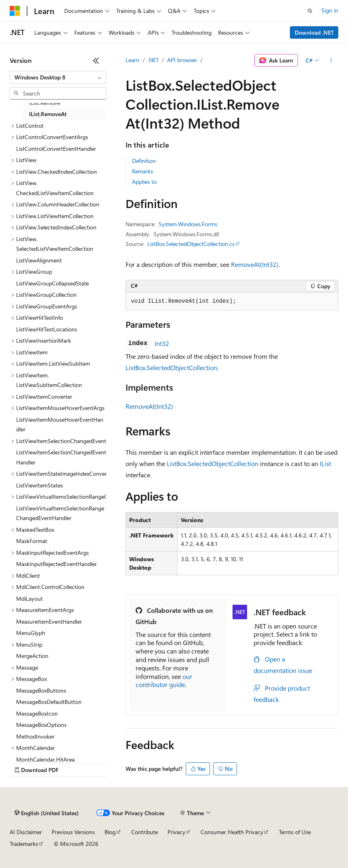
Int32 (162, 343)
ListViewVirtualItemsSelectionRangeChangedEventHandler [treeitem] (60, 513)
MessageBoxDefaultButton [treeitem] (49, 702)
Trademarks (24, 844)
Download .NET (314, 32)
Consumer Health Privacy (232, 832)
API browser (182, 60)
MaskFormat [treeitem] (32, 541)
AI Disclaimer (26, 832)
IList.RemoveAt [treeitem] (48, 114)
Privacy (176, 832)
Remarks (143, 171)
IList (325, 463)
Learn (132, 60)
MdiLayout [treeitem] (29, 598)
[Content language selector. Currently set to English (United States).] (47, 813)
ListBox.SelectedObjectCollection (171, 367)
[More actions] (331, 60)
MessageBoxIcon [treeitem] (37, 713)
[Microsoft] (15, 11)
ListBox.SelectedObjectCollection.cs (191, 244)
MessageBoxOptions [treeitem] (41, 725)
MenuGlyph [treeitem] (31, 633)
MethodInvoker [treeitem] (35, 736)
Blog (110, 832)
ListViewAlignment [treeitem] (39, 260)
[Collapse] (96, 60)
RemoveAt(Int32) (255, 264)
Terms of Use (295, 832)
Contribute (145, 832)
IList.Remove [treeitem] (45, 103)
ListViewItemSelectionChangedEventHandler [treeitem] (61, 457)
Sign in (330, 10)
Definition (144, 161)
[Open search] (310, 11)
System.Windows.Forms (188, 224)
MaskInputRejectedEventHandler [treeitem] (57, 564)
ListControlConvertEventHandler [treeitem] (56, 149)
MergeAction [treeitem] (32, 656)
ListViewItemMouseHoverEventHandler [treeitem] (60, 425)
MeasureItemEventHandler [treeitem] (49, 621)
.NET (153, 60)
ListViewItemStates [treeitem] (40, 485)
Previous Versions (73, 832)
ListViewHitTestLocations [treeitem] (47, 329)
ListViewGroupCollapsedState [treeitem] (52, 283)
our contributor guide (164, 681)
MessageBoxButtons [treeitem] (41, 690)
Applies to (144, 182)
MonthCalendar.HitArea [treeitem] (45, 759)
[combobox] (58, 77)
